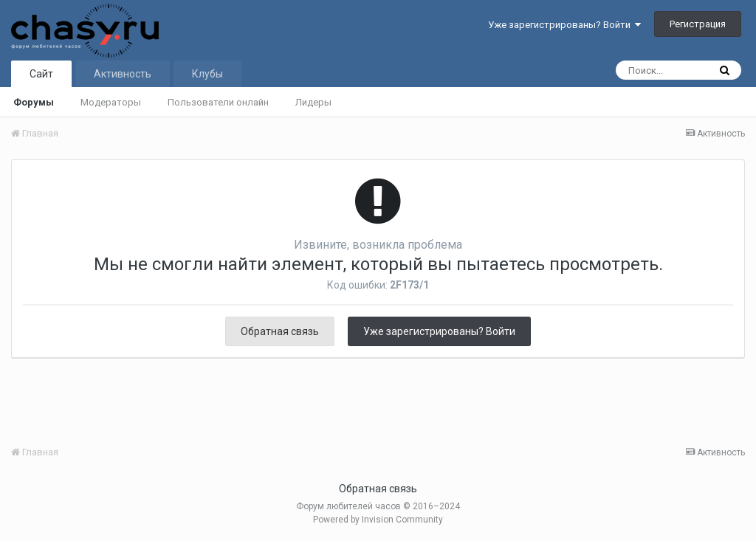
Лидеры (313, 102)
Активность (123, 74)
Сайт (41, 74)
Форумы (34, 102)
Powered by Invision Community (378, 520)
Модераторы (111, 102)
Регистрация (698, 24)
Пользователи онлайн (218, 102)
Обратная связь (280, 331)
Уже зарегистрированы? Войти (564, 25)
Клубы (207, 74)
